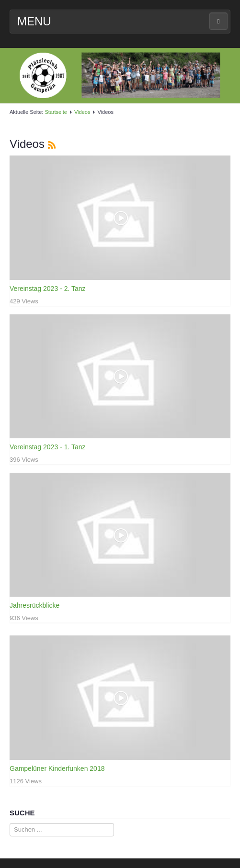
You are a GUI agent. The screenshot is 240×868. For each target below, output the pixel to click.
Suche (10, 823)
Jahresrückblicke (34, 605)
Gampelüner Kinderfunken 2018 (57, 768)
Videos (82, 112)
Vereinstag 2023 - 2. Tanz (48, 289)
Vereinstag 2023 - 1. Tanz (48, 447)
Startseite (56, 112)
